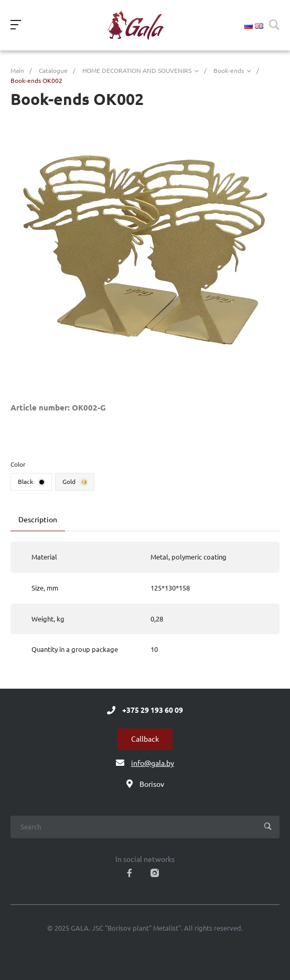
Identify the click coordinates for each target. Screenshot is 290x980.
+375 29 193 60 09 (153, 710)
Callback (145, 739)
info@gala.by (153, 763)
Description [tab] (38, 520)
